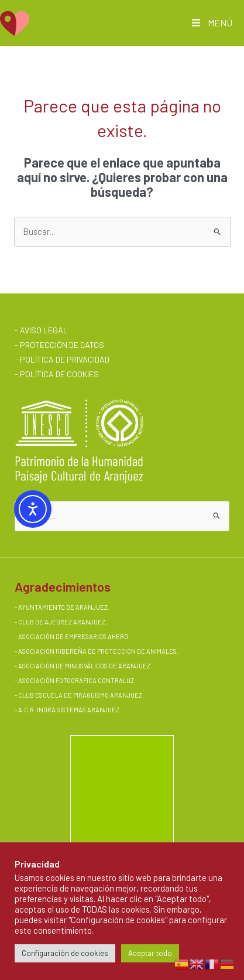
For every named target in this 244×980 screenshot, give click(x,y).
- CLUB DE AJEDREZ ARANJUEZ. (61, 622)
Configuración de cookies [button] (65, 953)
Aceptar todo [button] (150, 953)
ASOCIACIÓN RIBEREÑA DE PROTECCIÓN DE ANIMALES (97, 651)
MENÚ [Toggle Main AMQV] (211, 23)
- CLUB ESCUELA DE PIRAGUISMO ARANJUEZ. (79, 695)
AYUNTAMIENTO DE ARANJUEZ (63, 607)
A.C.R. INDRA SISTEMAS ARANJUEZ (69, 710)
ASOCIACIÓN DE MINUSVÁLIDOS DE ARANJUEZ (84, 666)
